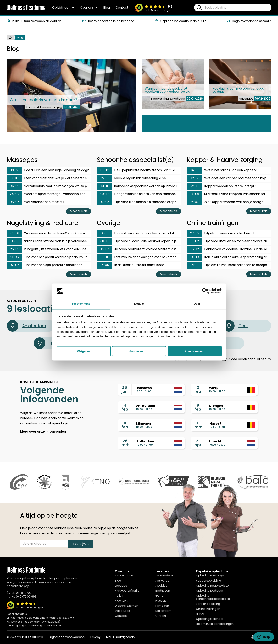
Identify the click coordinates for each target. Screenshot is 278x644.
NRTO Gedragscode (120, 637)
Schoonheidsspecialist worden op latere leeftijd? (139, 186)
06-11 (15, 241)
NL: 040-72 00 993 (24, 597)
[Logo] (26, 9)
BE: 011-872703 (22, 593)
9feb (198, 407)
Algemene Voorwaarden (67, 637)
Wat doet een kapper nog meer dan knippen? (229, 178)
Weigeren (83, 351)
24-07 (15, 194)
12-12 (195, 178)
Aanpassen (139, 351)
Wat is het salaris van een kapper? (222, 170)
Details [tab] (139, 304)
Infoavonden (124, 575)
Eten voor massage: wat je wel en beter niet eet (49, 178)
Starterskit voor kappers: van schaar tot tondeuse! (229, 194)
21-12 (195, 265)
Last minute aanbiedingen (215, 624)
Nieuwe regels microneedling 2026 (131, 178)
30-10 (105, 241)
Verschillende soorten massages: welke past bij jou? (49, 186)
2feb (198, 389)
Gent (236, 326)
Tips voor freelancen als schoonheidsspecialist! (139, 202)
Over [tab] (197, 304)
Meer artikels (79, 211)
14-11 (105, 186)
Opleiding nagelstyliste (212, 585)
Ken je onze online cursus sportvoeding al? (228, 257)
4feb (125, 407)
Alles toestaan (195, 351)
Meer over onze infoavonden (43, 431)
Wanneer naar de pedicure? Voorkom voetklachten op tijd (49, 233)
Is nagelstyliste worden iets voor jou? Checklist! (49, 249)
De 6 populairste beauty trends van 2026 (137, 170)
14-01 (195, 170)
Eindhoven (163, 591)
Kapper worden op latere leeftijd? (221, 186)
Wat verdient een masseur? (36, 202)
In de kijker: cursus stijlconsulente (131, 265)
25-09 (15, 249)
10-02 (195, 241)
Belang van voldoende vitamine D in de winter (229, 249)
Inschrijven (81, 544)
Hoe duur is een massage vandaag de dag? (48, 170)
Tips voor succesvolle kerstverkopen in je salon (139, 241)
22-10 (195, 186)
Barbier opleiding (208, 604)
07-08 (105, 202)
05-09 (14, 186)
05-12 (105, 170)
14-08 (195, 194)
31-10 (14, 178)
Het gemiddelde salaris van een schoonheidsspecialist (139, 194)
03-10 (105, 194)
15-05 (105, 265)
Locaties (121, 585)
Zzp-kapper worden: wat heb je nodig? (225, 202)
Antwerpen (163, 580)
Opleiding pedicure (209, 591)
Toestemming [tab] (81, 304)
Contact (122, 7)
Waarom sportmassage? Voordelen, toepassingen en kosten (49, 194)
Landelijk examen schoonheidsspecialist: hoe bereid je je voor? (139, 233)
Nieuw (200, 614)
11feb (125, 425)
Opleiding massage (210, 575)
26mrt (125, 443)
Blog (107, 7)
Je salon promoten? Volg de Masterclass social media (139, 249)
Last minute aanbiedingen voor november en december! (139, 257)
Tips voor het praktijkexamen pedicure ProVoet (49, 257)
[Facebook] (252, 637)
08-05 (15, 202)
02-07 (14, 265)
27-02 (195, 233)
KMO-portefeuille (127, 591)
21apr (198, 443)
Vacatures (122, 611)
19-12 (15, 170)
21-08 (15, 257)
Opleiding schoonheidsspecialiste (213, 597)
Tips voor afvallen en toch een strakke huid (228, 241)
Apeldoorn (163, 585)
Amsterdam (26, 326)
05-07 (105, 249)
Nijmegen (162, 606)
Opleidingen (63, 7)
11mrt (198, 425)
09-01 (15, 233)
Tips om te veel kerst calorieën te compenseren (229, 265)
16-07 (195, 202)
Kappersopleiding (208, 580)
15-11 (105, 257)
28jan (125, 389)
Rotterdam (163, 611)
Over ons (89, 7)
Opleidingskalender (210, 619)
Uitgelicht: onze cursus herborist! (220, 233)
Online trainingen (208, 609)
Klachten (121, 601)
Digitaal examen (127, 606)
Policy (119, 596)
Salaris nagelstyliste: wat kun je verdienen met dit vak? (49, 241)
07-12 (195, 249)
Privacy (95, 637)
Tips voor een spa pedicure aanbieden (44, 265)
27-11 (105, 178)
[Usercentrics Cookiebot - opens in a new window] (205, 291)
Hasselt (161, 601)
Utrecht (161, 616)
